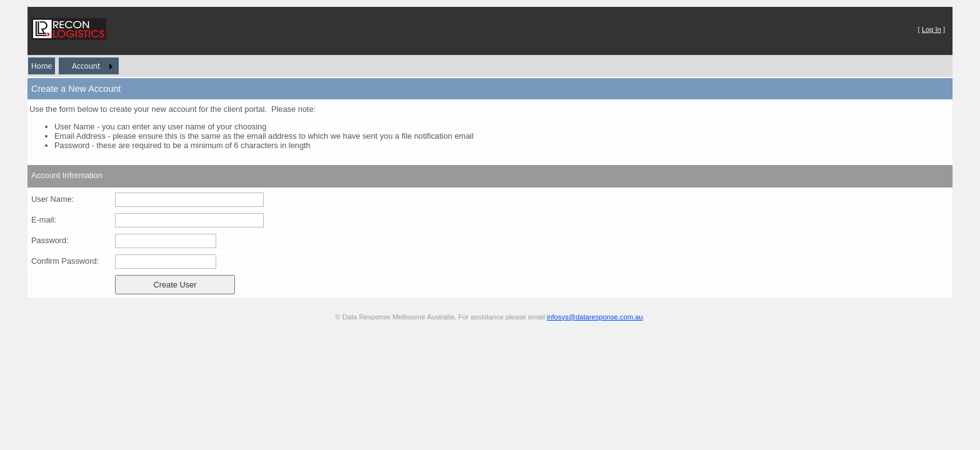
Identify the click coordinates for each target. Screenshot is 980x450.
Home (42, 66)
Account (86, 66)
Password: (50, 240)
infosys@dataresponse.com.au (595, 317)
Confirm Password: (65, 261)
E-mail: (44, 220)
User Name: (52, 199)
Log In (932, 29)
